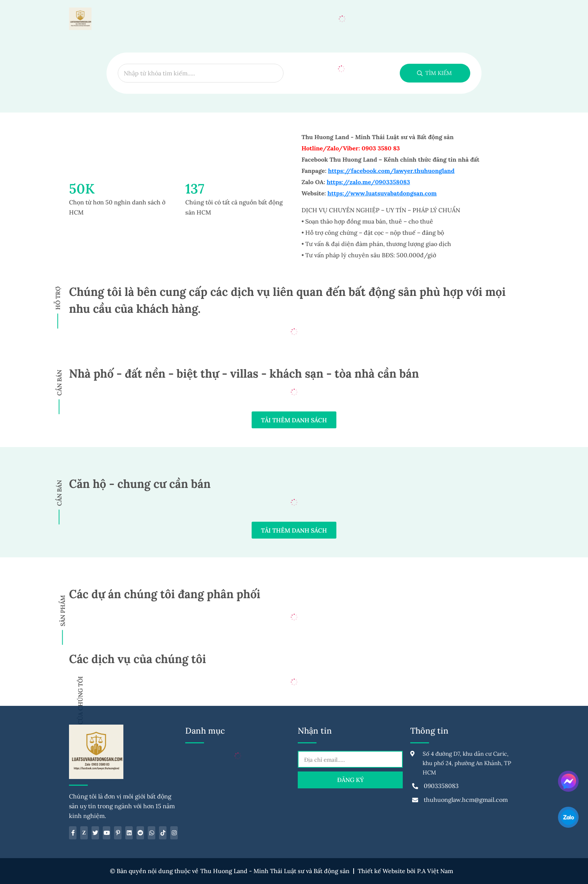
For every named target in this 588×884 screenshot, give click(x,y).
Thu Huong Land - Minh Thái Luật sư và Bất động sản (275, 871)
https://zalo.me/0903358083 (368, 182)
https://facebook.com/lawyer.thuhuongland (391, 171)
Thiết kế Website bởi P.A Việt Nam (405, 871)
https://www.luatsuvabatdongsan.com (382, 193)
